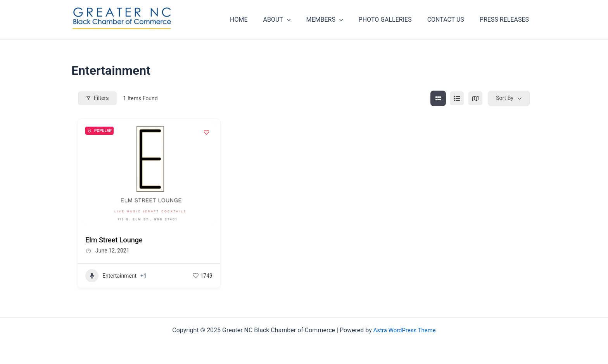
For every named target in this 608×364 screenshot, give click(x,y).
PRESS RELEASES (506, 20)
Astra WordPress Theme (404, 330)
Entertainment (111, 276)
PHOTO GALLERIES (393, 20)
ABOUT (291, 20)
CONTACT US (450, 20)
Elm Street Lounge (114, 240)
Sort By (505, 98)
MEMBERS (336, 20)
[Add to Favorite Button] (207, 132)
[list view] (457, 98)
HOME (256, 20)
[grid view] (438, 98)
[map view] (475, 98)
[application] (301, 20)
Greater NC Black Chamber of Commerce (96, 32)
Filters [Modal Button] (97, 98)
